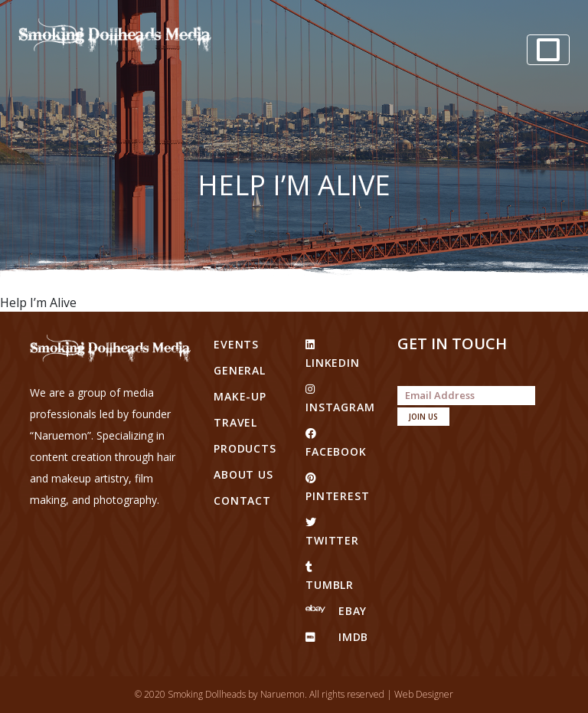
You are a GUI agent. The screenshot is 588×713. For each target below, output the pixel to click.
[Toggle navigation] (548, 50)
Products (245, 448)
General (240, 370)
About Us (243, 474)
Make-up (240, 396)
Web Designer (424, 694)
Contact (242, 500)
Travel (235, 422)
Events (236, 344)
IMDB (337, 637)
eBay (336, 611)
